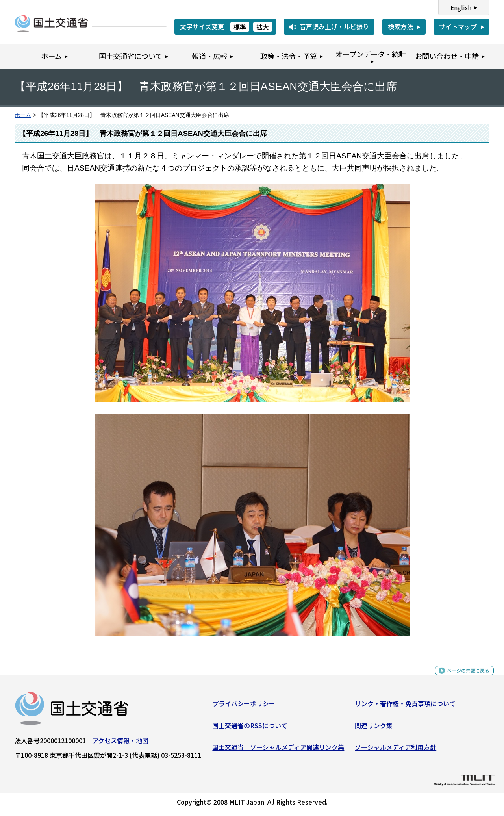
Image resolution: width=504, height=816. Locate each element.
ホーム (23, 115)
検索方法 (400, 26)
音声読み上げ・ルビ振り (334, 26)
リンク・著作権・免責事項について (405, 707)
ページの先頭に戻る (462, 678)
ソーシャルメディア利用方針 (396, 750)
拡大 (263, 27)
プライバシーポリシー (244, 707)
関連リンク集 (374, 728)
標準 (240, 27)
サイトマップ (458, 26)
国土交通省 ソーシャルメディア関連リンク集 (278, 750)
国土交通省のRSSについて (250, 728)
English (461, 7)
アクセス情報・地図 (120, 744)
